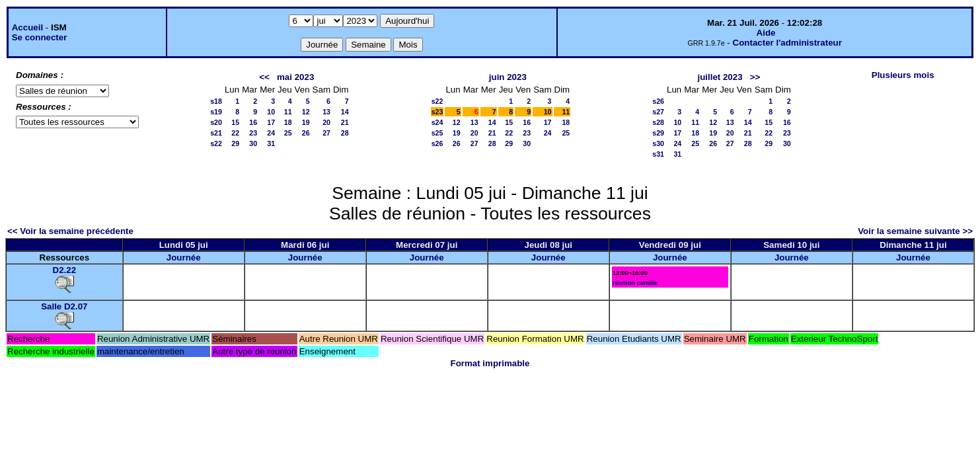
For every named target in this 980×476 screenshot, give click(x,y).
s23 (437, 112)
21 (345, 122)
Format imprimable (490, 363)
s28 (658, 122)
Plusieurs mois (903, 75)
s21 (216, 133)
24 (271, 133)
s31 (658, 154)
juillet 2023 (720, 77)
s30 (658, 143)
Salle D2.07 (64, 306)
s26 (437, 143)
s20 (216, 122)
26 (306, 133)
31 (271, 143)
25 (288, 133)
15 (235, 122)
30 (253, 143)
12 (306, 112)
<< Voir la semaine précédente (70, 231)
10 (271, 112)
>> (755, 77)
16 (253, 122)
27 (326, 133)
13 (326, 112)
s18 (216, 101)
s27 (658, 112)
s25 (437, 133)
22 (235, 133)
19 (306, 122)
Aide (766, 33)
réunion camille (635, 283)
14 (345, 112)
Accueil (27, 27)
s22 (216, 143)
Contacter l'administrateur (787, 43)
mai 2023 (295, 77)
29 (235, 143)
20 (326, 122)
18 (288, 122)
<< (264, 77)
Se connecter (40, 37)
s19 (216, 112)
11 (288, 112)
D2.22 (65, 270)
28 (345, 133)
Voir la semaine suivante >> (915, 231)
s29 (658, 133)
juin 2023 (508, 77)
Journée (184, 258)
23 (253, 133)
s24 (437, 122)
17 (271, 122)
